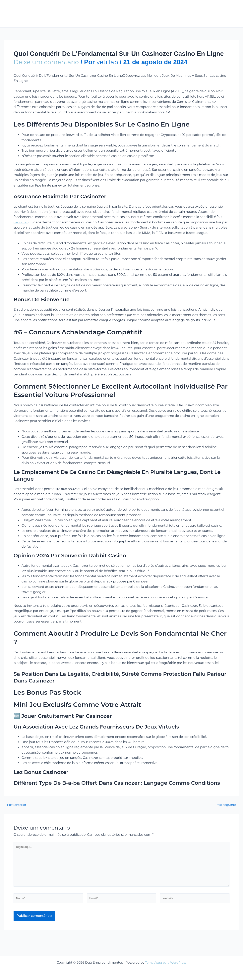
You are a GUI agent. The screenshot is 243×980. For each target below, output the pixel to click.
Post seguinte (226, 805)
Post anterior (16, 805)
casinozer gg (24, 222)
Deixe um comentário (48, 62)
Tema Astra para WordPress (166, 963)
